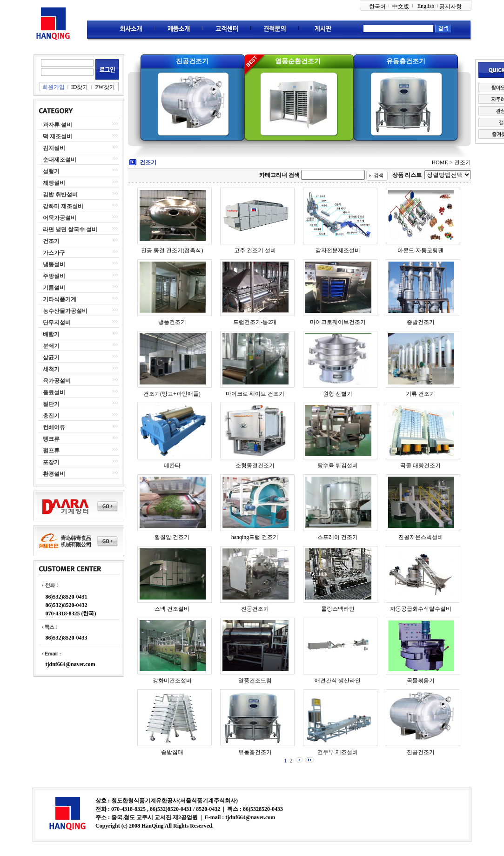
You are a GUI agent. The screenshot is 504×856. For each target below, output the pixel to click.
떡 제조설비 (57, 136)
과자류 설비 (57, 125)
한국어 (377, 7)
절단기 (51, 404)
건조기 (51, 241)
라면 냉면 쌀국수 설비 (70, 229)
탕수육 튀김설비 (338, 465)
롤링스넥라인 (338, 609)
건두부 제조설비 (338, 752)
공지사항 (450, 7)
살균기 (51, 357)
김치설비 (54, 148)
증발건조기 (421, 322)
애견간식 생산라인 (338, 681)
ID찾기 (80, 87)
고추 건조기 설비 (255, 250)
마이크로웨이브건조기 (338, 322)
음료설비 (54, 392)
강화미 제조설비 (63, 206)
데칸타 (172, 465)
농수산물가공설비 (65, 311)
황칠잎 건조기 (172, 537)
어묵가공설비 (60, 218)
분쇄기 (51, 346)
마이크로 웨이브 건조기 (255, 394)
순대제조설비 (60, 160)
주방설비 (54, 276)
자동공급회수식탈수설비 (421, 609)
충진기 (51, 416)
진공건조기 (192, 61)
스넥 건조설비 (172, 609)
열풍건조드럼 (255, 681)
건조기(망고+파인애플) (172, 394)
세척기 (51, 369)
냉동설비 (54, 264)
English (426, 6)
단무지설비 (57, 323)
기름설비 (54, 288)
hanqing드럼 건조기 (255, 537)
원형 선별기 (338, 394)
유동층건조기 (406, 61)
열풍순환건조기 (298, 61)
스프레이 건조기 (338, 537)
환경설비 (54, 474)
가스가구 (54, 253)
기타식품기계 (60, 299)
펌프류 (51, 451)
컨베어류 (54, 427)
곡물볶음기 (421, 681)
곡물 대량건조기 (420, 465)
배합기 (51, 334)
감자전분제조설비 (338, 250)
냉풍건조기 (172, 322)
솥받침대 (172, 752)
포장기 (51, 462)
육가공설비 (57, 381)
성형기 (51, 171)
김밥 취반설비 (60, 195)
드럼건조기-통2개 (255, 322)
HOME (440, 162)
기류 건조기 (420, 394)
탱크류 (51, 439)
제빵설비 (54, 183)
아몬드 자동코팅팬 (420, 250)
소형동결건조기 (255, 465)
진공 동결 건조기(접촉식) (172, 250)
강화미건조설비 (172, 681)
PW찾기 (105, 87)
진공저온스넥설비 (421, 537)
